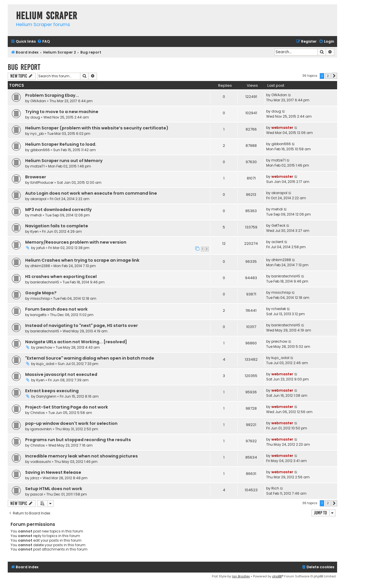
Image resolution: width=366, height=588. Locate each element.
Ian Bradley (241, 576)
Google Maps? (41, 293)
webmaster (282, 128)
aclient (277, 242)
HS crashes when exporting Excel (61, 277)
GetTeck (278, 225)
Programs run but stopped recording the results (78, 440)
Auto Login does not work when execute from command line (91, 193)
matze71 (37, 166)
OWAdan (38, 101)
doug (35, 117)
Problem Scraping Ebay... (52, 95)
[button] (334, 76)
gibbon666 (40, 150)
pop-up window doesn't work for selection (71, 423)
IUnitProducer (42, 182)
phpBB (277, 576)
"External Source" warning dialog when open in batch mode (90, 358)
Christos (38, 413)
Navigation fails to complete (57, 226)
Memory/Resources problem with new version (76, 242)
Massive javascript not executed (61, 374)
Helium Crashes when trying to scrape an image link (82, 260)
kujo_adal (45, 364)
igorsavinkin (41, 429)
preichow (44, 347)
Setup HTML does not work (54, 489)
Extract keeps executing (52, 391)
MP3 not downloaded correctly (58, 210)
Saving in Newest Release (53, 472)
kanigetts (38, 315)
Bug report (24, 67)
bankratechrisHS (45, 282)
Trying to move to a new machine (62, 112)
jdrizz (35, 478)
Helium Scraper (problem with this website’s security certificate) (97, 128)
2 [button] (328, 76)
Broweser (36, 177)
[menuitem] (43, 42)
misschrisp (40, 298)
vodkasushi (41, 462)
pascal (37, 494)
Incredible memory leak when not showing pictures (81, 456)
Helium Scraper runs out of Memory (64, 161)
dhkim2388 (40, 266)
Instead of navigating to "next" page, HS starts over (81, 325)
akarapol (38, 199)
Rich (275, 488)
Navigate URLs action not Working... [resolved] (76, 342)
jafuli (41, 248)
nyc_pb (37, 134)
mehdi (36, 215)
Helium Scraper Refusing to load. (61, 144)
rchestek (279, 309)
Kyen (34, 231)
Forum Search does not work (56, 309)
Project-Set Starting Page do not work (67, 407)
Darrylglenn (46, 396)
